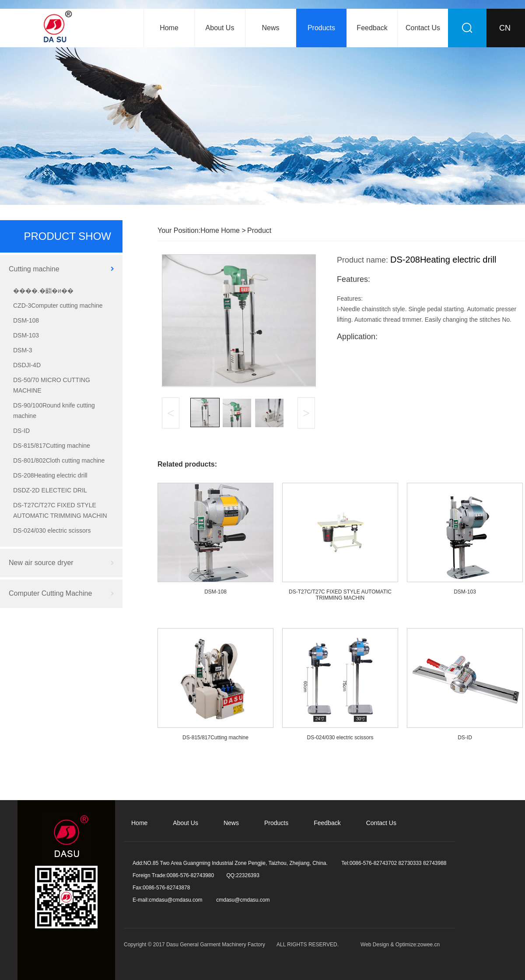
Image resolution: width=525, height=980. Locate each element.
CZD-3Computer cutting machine (58, 306)
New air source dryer (41, 563)
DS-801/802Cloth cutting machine (59, 460)
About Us (220, 28)
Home (169, 28)
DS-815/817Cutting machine (52, 446)
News (270, 28)
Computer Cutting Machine (50, 593)
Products (321, 28)
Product (259, 230)
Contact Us (423, 28)
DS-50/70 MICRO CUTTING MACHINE (52, 385)
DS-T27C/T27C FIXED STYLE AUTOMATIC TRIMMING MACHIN (60, 510)
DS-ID (21, 431)
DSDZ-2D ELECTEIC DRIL (50, 490)
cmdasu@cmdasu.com (175, 900)
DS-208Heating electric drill (50, 475)
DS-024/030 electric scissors (52, 530)
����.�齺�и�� (43, 291)
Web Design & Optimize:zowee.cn (400, 945)
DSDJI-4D (27, 365)
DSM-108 (26, 320)
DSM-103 (26, 335)
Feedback (372, 28)
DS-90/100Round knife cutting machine (54, 411)
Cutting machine (34, 269)
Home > (233, 230)
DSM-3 (23, 350)
